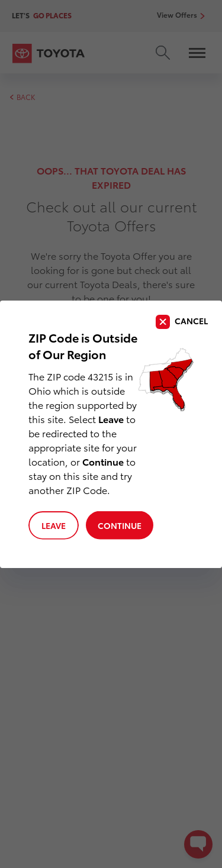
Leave (54, 525)
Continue (120, 525)
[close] (182, 322)
